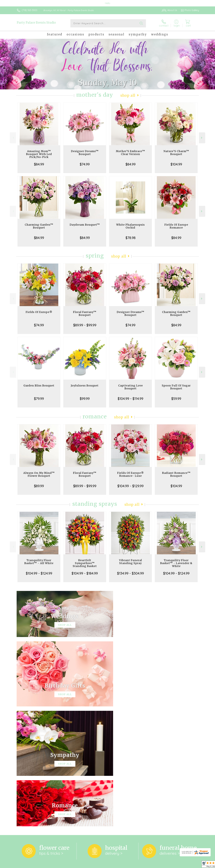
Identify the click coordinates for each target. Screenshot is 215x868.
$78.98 (131, 238)
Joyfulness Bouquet (85, 386)
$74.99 (85, 164)
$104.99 (176, 164)
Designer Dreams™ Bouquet (85, 153)
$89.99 (39, 486)
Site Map (191, 865)
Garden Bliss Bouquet (39, 386)
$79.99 (39, 399)
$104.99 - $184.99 (85, 573)
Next (202, 138)
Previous (13, 138)
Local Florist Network (173, 865)
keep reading (122, 761)
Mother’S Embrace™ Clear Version (130, 153)
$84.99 (39, 164)
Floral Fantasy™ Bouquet (85, 313)
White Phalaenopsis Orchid (130, 226)
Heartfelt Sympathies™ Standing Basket (85, 563)
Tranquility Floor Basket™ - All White (39, 562)
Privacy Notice (152, 865)
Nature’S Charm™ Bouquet (176, 153)
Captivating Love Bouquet (131, 387)
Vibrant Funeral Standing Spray (131, 562)
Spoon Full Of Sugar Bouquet (176, 387)
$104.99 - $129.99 (130, 486)
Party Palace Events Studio (36, 23)
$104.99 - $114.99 (130, 399)
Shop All (128, 95)
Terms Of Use (135, 865)
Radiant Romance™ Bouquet (176, 474)
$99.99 (85, 399)
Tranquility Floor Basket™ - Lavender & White (176, 563)
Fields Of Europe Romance (176, 226)
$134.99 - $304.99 (130, 573)
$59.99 (176, 399)
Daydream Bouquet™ (85, 225)
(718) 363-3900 (30, 10)
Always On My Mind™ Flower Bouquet (39, 474)
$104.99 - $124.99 (39, 573)
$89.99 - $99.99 (85, 325)
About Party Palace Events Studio (37, 755)
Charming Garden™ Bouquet (39, 226)
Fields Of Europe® (39, 312)
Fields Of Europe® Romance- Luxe (131, 474)
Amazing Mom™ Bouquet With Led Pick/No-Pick (39, 154)
